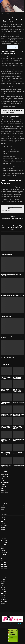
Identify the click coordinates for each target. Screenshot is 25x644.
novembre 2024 (4, 543)
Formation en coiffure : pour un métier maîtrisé (19, 415)
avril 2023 (3, 558)
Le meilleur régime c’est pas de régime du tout (6, 466)
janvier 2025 (3, 539)
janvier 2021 (3, 593)
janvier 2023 (3, 564)
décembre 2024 (4, 541)
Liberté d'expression (5, 492)
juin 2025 (3, 531)
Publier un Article (14, 624)
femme (13, 93)
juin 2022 (3, 576)
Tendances (3, 508)
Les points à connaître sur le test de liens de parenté (18, 466)
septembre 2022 (4, 570)
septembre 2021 (4, 578)
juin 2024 (3, 549)
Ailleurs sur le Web (5, 477)
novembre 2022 (4, 568)
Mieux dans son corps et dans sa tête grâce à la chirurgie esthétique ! (18, 390)
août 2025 (3, 527)
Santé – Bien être (4, 504)
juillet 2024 (3, 547)
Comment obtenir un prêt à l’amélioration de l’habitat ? (6, 415)
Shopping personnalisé (5, 506)
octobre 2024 (3, 545)
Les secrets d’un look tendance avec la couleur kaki (12, 295)
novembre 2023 (4, 553)
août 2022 (3, 572)
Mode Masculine (4, 500)
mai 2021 (3, 586)
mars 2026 (3, 518)
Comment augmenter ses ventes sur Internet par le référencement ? (6, 377)
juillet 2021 (3, 582)
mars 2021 (3, 590)
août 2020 (3, 603)
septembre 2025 (4, 525)
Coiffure (2, 488)
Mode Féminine (4, 498)
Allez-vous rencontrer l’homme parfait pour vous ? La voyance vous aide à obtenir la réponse (13, 227)
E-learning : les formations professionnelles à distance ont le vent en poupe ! (18, 377)
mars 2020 (3, 609)
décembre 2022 (4, 566)
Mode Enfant (3, 496)
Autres (2, 479)
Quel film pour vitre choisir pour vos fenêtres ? (18, 440)
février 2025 (3, 537)
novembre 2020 (4, 597)
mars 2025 (3, 535)
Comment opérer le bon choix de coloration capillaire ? (5, 441)
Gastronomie (3, 490)
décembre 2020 (4, 595)
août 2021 (3, 580)
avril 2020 (3, 607)
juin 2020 (3, 605)
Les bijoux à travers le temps (7, 357)
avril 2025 (3, 533)
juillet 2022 (3, 574)
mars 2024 (3, 551)
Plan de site (20, 624)
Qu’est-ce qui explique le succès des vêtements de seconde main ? (6, 454)
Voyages (2, 510)
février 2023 (3, 562)
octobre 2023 (3, 555)
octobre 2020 (3, 599)
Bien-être (3, 480)
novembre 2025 (4, 523)
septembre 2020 (4, 601)
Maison (2, 494)
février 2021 (3, 591)
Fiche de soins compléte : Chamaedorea (6, 403)
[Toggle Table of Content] (15, 47)
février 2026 (3, 519)
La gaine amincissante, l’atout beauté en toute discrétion (17, 427)
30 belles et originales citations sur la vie (5, 390)
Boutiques (3, 484)
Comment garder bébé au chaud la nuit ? (18, 453)
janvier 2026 (3, 521)
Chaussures (3, 486)
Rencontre (3, 502)
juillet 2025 (3, 529)
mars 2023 (3, 560)
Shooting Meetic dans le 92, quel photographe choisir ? (6, 427)
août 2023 (3, 556)
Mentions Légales (6, 624)
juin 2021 (3, 584)
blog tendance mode (5, 482)
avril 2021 (3, 588)
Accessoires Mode (5, 475)
